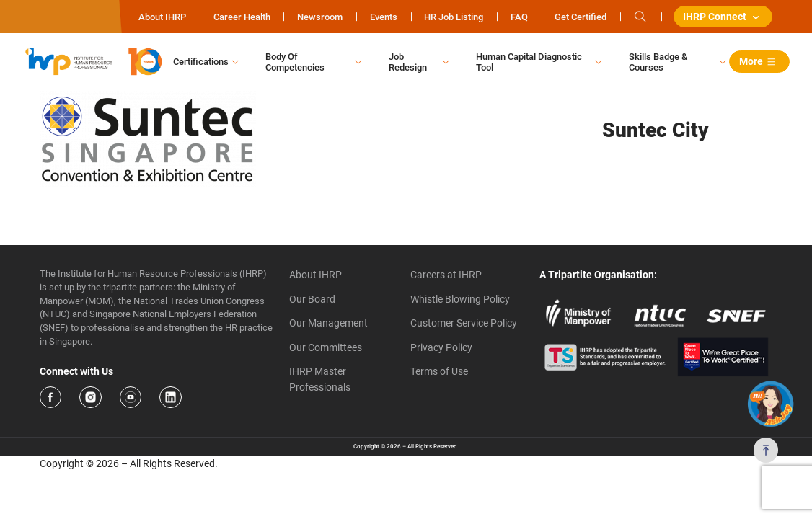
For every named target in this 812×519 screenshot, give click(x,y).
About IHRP (162, 17)
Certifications (201, 62)
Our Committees (326, 348)
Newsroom (319, 17)
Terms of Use (439, 372)
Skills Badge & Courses (658, 62)
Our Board (312, 299)
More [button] (759, 62)
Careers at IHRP (446, 275)
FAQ (518, 17)
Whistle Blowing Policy (460, 299)
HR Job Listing (453, 17)
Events (382, 17)
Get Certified (580, 17)
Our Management (328, 324)
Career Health (240, 17)
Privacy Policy (441, 348)
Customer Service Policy (464, 324)
